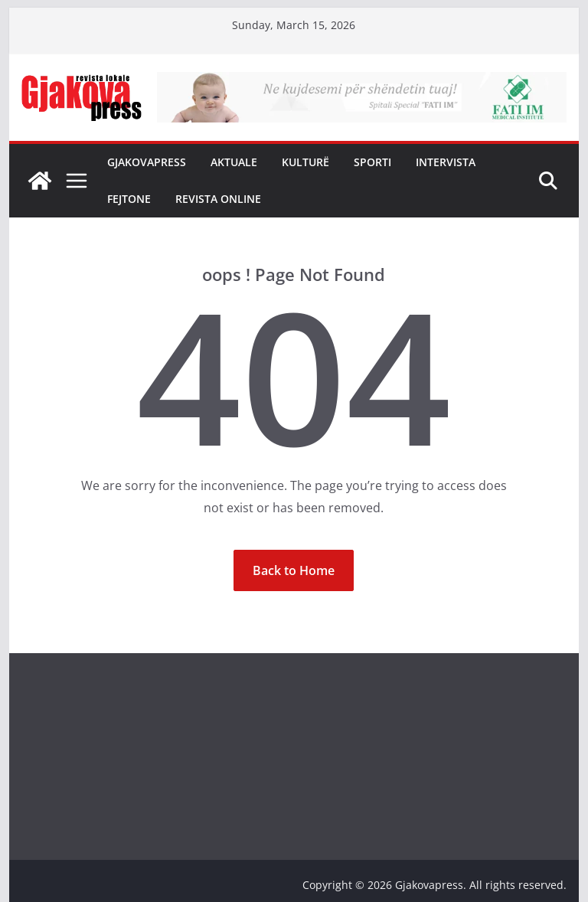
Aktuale (234, 162)
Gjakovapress (147, 162)
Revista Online (218, 199)
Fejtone (129, 199)
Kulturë (305, 162)
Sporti (372, 162)
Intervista (446, 162)
